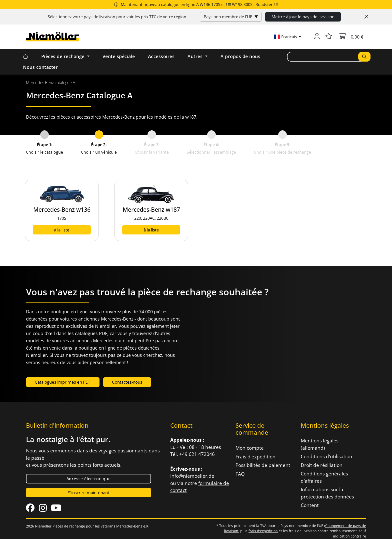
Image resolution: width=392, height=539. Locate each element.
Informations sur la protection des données (327, 493)
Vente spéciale (119, 56)
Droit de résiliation (322, 465)
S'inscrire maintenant (89, 493)
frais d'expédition (263, 531)
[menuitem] (51, 83)
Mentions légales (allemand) (320, 444)
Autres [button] (196, 56)
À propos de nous (240, 56)
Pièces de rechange (64, 56)
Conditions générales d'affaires (324, 477)
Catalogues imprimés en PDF (63, 382)
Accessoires (161, 56)
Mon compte (250, 448)
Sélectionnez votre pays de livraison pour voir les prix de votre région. (117, 17)
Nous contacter (40, 67)
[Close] (366, 17)
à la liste (62, 230)
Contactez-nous (127, 382)
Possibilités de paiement (263, 465)
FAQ (240, 474)
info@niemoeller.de (192, 476)
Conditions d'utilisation (326, 456)
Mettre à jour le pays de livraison (303, 17)
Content (310, 505)
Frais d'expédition (255, 457)
